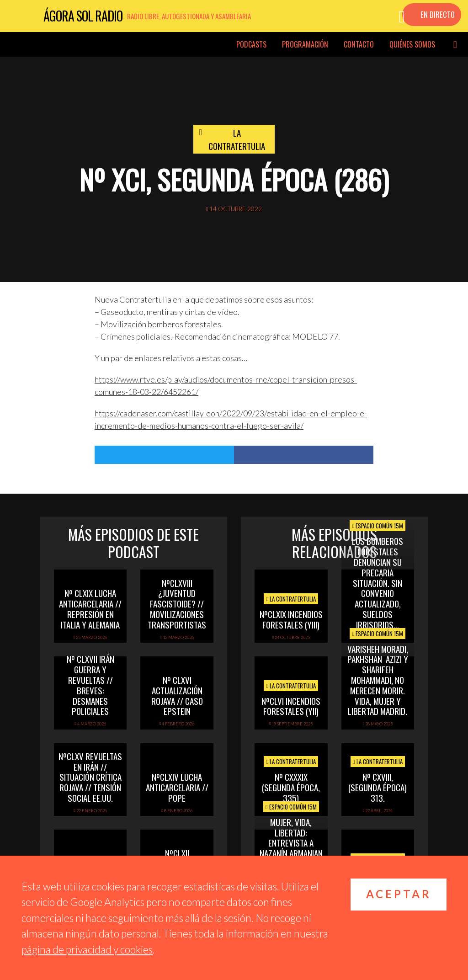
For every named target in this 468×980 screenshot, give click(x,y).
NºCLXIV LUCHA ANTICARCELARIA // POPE (177, 787)
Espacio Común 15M (378, 526)
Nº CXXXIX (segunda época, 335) (291, 787)
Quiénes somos (412, 44)
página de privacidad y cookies (87, 949)
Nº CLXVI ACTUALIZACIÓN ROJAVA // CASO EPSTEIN (177, 695)
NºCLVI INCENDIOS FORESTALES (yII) (291, 706)
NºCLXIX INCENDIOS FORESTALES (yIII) (291, 619)
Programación (305, 44)
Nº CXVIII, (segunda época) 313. (378, 787)
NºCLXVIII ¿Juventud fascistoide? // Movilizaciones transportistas (177, 604)
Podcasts (251, 44)
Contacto (359, 44)
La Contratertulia (237, 139)
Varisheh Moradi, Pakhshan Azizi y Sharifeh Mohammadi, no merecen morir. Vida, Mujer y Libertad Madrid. (378, 680)
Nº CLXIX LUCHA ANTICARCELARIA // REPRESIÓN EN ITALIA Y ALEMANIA (90, 608)
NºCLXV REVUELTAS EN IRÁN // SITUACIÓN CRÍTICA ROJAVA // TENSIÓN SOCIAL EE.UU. (90, 777)
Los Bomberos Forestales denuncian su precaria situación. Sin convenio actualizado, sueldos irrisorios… (378, 582)
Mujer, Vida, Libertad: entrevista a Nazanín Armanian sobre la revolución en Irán (291, 853)
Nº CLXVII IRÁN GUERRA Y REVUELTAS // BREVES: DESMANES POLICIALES (90, 685)
